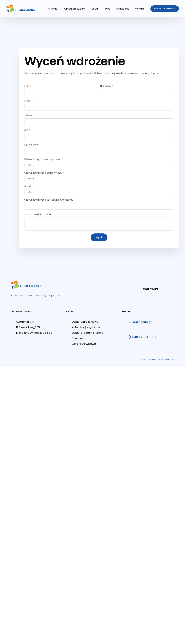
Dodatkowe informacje (38, 214)
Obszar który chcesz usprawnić (43, 159)
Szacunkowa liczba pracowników (43, 173)
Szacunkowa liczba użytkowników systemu (49, 200)
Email (27, 101)
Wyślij (99, 237)
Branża (28, 186)
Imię (27, 86)
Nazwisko (105, 86)
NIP (26, 130)
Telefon (29, 115)
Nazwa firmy (31, 145)
